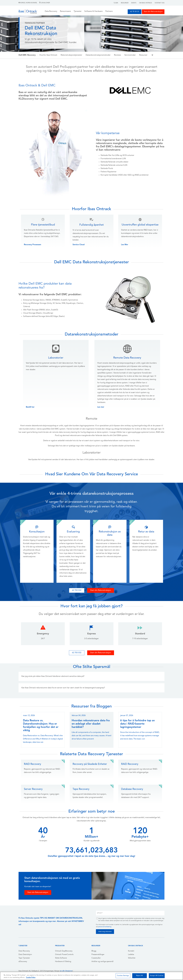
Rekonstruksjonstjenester (71, 55)
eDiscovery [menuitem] (23, 962)
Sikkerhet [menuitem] (132, 958)
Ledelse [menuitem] (131, 955)
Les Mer (125, 245)
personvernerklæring (105, 927)
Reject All (139, 976)
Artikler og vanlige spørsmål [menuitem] (102, 962)
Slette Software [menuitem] (61, 958)
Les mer (101, 407)
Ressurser (125, 3)
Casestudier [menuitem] (96, 958)
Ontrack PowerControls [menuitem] (64, 955)
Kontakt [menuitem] (131, 951)
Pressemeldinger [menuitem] (98, 955)
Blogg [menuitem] (94, 951)
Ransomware (65, 11)
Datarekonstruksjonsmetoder (98, 55)
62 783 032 (77, 590)
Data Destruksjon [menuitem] (25, 955)
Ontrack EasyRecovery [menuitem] (64, 951)
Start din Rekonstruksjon (153, 12)
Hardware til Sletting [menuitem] (63, 962)
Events (134, 3)
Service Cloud (79, 245)
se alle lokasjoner (66, 971)
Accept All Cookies (157, 976)
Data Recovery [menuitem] (24, 951)
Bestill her (30, 407)
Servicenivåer (130, 55)
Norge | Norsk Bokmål (28, 3)
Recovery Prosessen (33, 245)
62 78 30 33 (135, 12)
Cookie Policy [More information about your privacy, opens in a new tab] (31, 977)
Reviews (117, 55)
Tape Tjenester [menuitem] (24, 958)
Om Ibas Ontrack (146, 3)
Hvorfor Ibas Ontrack (48, 55)
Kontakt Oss (160, 3)
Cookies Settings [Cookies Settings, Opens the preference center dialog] (123, 976)
